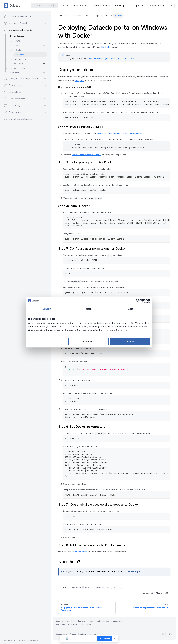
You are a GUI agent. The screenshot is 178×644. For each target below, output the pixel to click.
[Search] (45, 6)
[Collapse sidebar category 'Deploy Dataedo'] (44, 36)
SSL (109, 587)
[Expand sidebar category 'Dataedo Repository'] (44, 59)
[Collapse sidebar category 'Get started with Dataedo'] (45, 30)
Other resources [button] (101, 6)
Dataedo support (133, 571)
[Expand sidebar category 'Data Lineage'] (45, 112)
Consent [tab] (47, 309)
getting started (75, 587)
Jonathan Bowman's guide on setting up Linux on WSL (111, 58)
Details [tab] (89, 309)
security (117, 587)
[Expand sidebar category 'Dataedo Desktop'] (44, 68)
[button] (23, 119)
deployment (99, 587)
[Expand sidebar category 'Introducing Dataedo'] (45, 23)
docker (88, 587)
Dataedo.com (156, 6)
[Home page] (61, 16)
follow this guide (80, 552)
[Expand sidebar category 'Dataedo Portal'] (44, 64)
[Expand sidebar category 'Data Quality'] (45, 106)
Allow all (130, 342)
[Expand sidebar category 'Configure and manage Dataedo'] (45, 79)
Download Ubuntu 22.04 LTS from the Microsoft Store (121, 133)
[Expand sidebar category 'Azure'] (44, 45)
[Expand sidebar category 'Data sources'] (45, 85)
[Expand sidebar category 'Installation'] (44, 73)
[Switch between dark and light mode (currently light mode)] (172, 6)
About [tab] (131, 309)
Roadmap (122, 6)
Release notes (80, 6)
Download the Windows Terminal (86, 155)
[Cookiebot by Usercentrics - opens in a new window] (138, 301)
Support (138, 6)
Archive (73, 634)
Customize (89, 342)
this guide (105, 47)
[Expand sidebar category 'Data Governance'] (45, 99)
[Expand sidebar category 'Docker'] (44, 50)
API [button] (65, 6)
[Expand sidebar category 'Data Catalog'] (45, 92)
